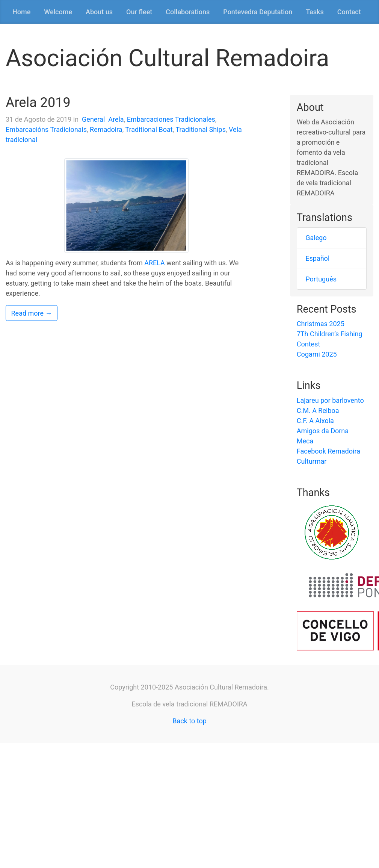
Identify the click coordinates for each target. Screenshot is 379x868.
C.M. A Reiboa (318, 411)
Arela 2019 (38, 103)
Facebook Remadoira (328, 451)
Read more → (32, 313)
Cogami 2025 (317, 354)
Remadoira (106, 129)
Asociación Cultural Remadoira (167, 58)
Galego (316, 238)
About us (99, 12)
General (93, 119)
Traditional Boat (149, 129)
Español (317, 258)
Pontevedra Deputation (258, 12)
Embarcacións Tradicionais (46, 129)
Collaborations (188, 12)
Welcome (58, 12)
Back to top (189, 721)
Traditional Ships (201, 129)
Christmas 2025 (321, 324)
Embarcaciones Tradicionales (171, 119)
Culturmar (312, 461)
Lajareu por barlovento (330, 400)
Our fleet (139, 12)
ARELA (155, 263)
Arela (116, 119)
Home (21, 12)
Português (321, 279)
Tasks (315, 12)
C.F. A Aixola (315, 421)
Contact (349, 12)
